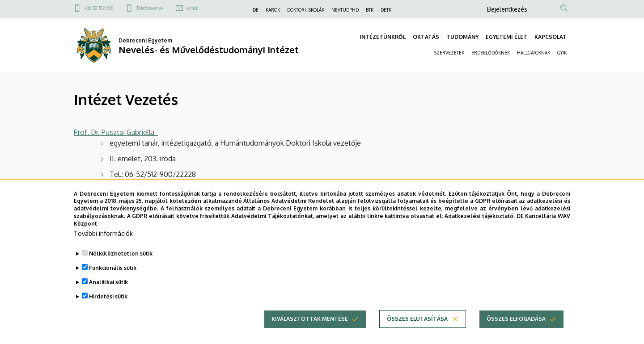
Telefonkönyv (150, 8)
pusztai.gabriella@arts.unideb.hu (185, 190)
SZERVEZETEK (449, 53)
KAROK (273, 10)
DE (256, 10)
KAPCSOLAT (551, 37)
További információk (103, 246)
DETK (386, 10)
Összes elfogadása (516, 331)
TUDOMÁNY (462, 37)
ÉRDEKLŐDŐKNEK (491, 53)
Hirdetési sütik (108, 309)
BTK (370, 10)
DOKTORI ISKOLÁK (306, 10)
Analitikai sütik (108, 295)
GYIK (562, 53)
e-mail (193, 8)
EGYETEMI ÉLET (506, 37)
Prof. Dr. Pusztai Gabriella (116, 132)
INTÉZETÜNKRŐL (383, 37)
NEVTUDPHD (345, 10)
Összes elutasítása (417, 331)
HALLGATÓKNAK (534, 53)
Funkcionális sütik (113, 280)
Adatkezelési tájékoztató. (480, 229)
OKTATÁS (426, 37)
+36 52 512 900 (99, 8)
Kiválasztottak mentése (310, 331)
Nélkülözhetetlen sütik (121, 266)
